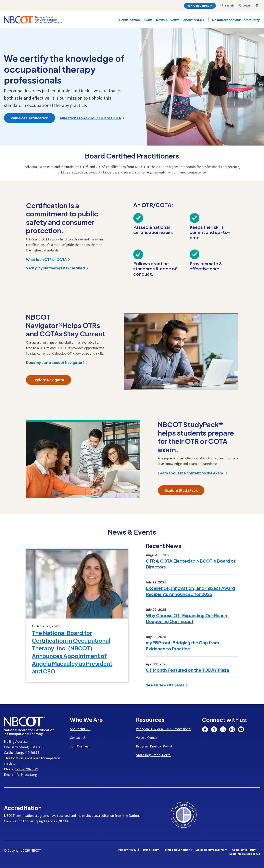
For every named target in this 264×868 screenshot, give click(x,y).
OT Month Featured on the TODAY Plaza (188, 670)
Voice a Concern (148, 738)
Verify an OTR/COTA (200, 6)
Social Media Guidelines (245, 854)
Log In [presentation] (245, 6)
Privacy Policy (127, 850)
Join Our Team (81, 746)
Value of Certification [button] (30, 118)
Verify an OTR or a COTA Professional (164, 729)
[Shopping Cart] (258, 5)
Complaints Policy (244, 850)
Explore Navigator (49, 380)
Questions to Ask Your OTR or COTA (90, 118)
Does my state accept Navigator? (55, 363)
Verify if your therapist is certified (56, 268)
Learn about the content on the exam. (191, 473)
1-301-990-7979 (26, 769)
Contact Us (78, 738)
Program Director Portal (154, 746)
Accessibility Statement (212, 850)
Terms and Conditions (177, 850)
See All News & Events (165, 685)
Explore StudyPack (181, 490)
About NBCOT (80, 729)
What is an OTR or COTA (46, 260)
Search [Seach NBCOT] (227, 6)
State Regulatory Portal (154, 755)
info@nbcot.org (25, 775)
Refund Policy (150, 850)
